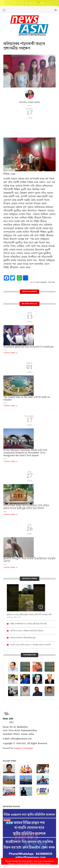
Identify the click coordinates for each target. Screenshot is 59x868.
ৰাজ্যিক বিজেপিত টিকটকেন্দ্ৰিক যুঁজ (23, 638)
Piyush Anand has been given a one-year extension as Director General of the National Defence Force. (30, 862)
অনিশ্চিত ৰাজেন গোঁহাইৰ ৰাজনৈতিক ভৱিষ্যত (27, 631)
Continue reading (9, 353)
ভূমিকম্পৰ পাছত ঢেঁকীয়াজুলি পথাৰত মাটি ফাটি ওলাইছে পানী (29, 615)
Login (42, 3)
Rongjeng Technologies (23, 748)
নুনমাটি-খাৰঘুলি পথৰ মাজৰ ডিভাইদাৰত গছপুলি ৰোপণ (29, 560)
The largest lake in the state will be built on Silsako (27, 398)
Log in (32, 282)
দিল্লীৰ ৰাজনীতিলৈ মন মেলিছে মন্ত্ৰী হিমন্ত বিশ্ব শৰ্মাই (28, 624)
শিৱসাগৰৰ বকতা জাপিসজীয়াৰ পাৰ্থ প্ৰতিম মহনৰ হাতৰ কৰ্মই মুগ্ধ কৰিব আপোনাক (26, 507)
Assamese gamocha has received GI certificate (28, 347)
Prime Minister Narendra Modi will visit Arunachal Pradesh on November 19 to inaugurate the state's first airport (25, 453)
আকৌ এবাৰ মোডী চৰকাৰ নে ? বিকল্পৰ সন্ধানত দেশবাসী (30, 645)
